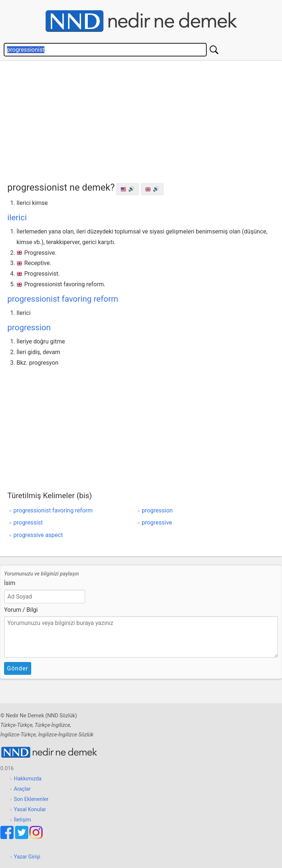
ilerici (17, 217)
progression (29, 327)
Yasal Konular (30, 810)
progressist (28, 523)
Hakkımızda (28, 779)
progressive (157, 523)
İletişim (23, 820)
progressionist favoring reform (63, 299)
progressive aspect (38, 535)
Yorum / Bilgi (21, 610)
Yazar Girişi (27, 857)
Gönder (18, 668)
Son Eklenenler (31, 799)
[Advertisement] (145, 119)
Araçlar (22, 789)
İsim (10, 583)
